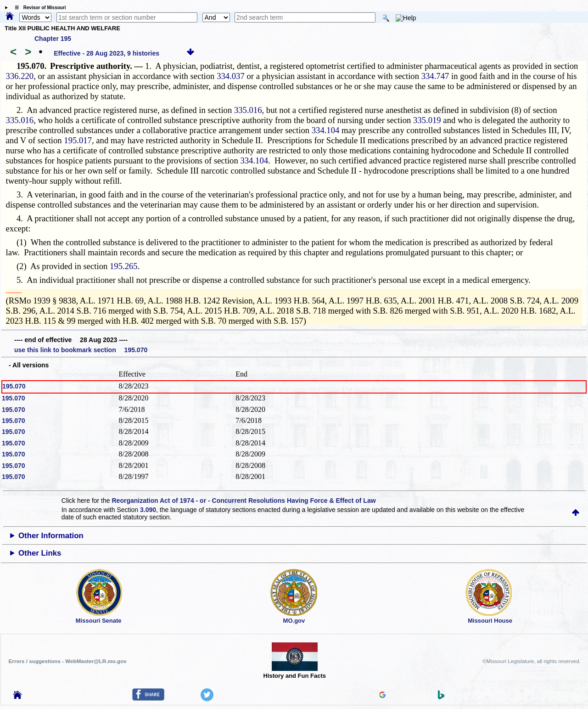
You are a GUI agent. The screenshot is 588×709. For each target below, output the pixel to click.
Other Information (51, 536)
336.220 (20, 76)
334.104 (326, 130)
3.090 (148, 510)
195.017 (78, 140)
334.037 (231, 76)
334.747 (435, 76)
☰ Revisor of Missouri (38, 8)
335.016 (248, 110)
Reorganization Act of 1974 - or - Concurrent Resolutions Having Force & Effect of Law (244, 501)
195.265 (124, 266)
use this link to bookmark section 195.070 (81, 350)
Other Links (40, 553)
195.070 (14, 386)
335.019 (427, 120)
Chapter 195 (53, 39)
